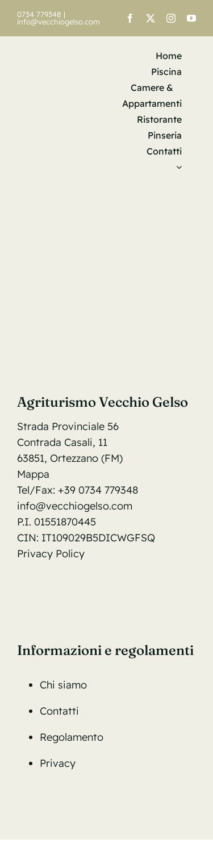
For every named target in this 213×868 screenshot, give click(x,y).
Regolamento (72, 737)
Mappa (33, 474)
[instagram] (171, 18)
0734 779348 (39, 14)
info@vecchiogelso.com (59, 22)
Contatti (59, 711)
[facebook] (130, 18)
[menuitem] (176, 167)
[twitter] (151, 18)
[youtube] (191, 18)
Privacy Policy (51, 554)
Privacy (58, 763)
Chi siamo (63, 685)
